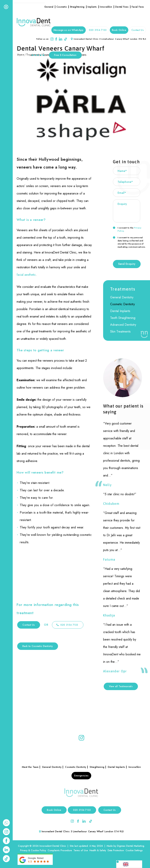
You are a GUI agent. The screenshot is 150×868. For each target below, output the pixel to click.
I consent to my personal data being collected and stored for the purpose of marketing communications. (129, 242)
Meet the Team (30, 767)
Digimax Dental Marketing (131, 846)
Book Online (119, 30)
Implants (92, 7)
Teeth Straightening (123, 318)
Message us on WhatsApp (69, 30)
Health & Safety (98, 850)
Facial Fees (138, 7)
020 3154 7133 (98, 30)
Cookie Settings (134, 850)
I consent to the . (127, 229)
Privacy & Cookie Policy (33, 850)
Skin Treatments (120, 331)
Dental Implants (120, 311)
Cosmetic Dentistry (122, 304)
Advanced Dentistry (123, 325)
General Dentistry (122, 297)
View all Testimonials (121, 686)
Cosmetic (62, 7)
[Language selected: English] (129, 864)
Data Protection (116, 850)
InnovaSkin (106, 7)
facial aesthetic (26, 275)
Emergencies (81, 776)
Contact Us (138, 30)
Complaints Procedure (60, 850)
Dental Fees (122, 7)
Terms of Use (81, 850)
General (49, 7)
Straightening (77, 7)
